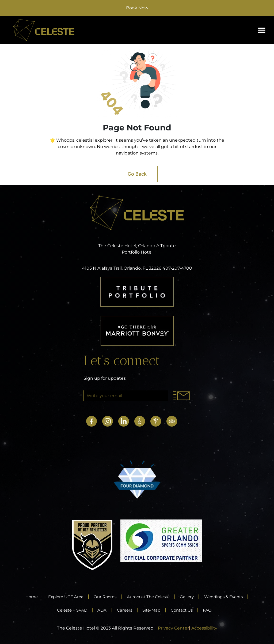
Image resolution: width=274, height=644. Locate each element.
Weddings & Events (230, 597)
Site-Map (153, 610)
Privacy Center (173, 628)
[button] (262, 30)
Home (24, 597)
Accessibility (204, 628)
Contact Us (185, 610)
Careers (124, 610)
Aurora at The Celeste (149, 597)
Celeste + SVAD (68, 610)
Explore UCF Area (61, 597)
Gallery (190, 597)
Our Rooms (103, 597)
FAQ (213, 610)
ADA (100, 610)
